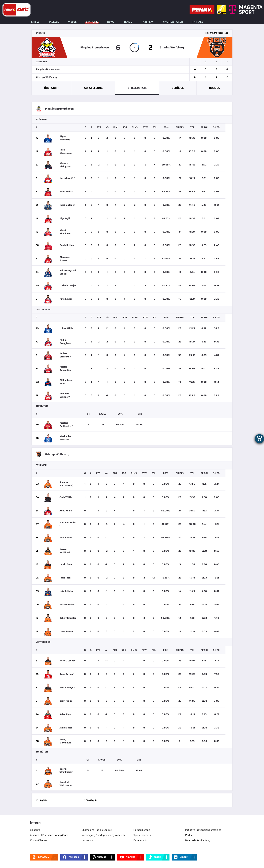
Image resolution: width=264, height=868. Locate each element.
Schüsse (178, 88)
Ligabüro (35, 830)
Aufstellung (93, 88)
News (111, 22)
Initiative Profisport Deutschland (203, 830)
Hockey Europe (142, 830)
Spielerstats (137, 88)
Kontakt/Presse (39, 840)
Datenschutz (140, 840)
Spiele (35, 22)
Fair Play (148, 22)
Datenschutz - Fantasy (198, 840)
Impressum (88, 840)
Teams (128, 22)
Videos (72, 22)
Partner (189, 835)
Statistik (92, 22)
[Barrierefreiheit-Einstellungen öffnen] (259, 439)
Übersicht (51, 88)
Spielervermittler (143, 835)
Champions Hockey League (97, 830)
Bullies (215, 88)
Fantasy (198, 22)
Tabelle (54, 22)
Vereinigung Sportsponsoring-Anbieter (103, 835)
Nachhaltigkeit (173, 22)
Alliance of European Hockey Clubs (49, 835)
